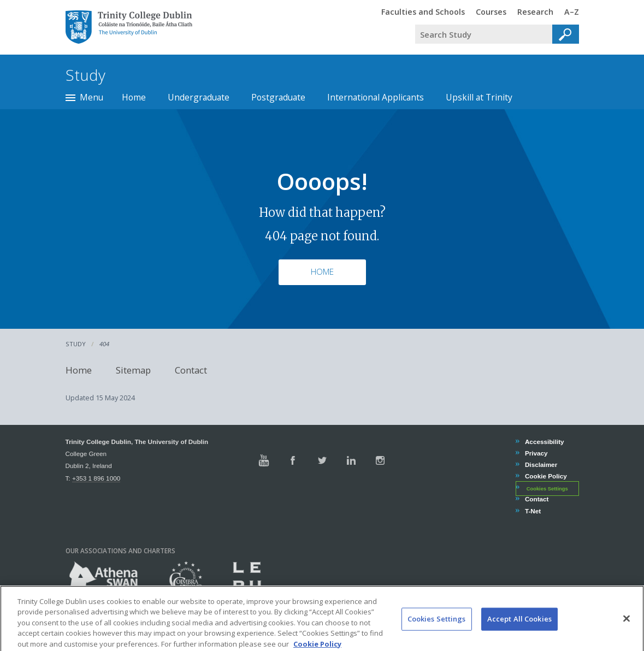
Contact (191, 370)
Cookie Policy (546, 476)
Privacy (536, 453)
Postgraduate (278, 97)
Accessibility (544, 442)
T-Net (533, 511)
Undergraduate (199, 97)
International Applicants (376, 97)
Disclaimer (541, 464)
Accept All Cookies (519, 629)
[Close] (627, 629)
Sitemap (133, 370)
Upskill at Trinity (479, 97)
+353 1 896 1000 (96, 478)
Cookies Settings (547, 488)
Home (134, 97)
